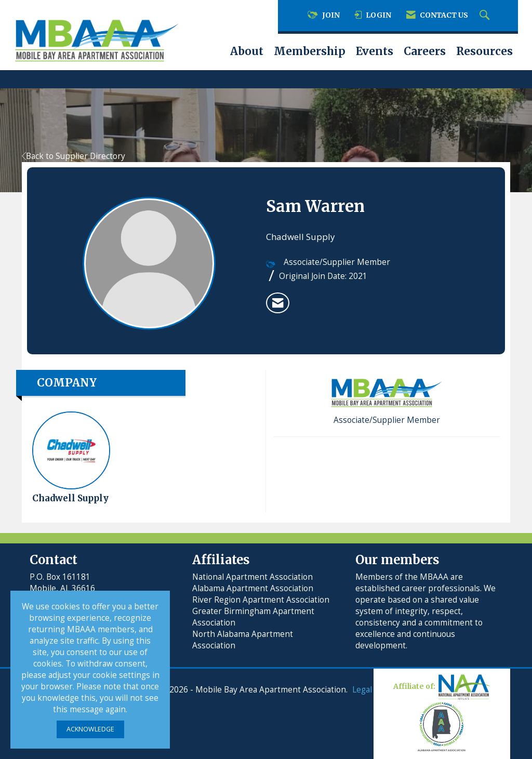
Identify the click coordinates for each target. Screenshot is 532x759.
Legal (362, 690)
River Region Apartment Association (261, 600)
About (247, 51)
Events (375, 51)
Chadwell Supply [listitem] (71, 458)
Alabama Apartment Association (253, 588)
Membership (310, 51)
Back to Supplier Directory (74, 156)
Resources (484, 51)
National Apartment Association (252, 577)
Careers (425, 51)
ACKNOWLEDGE (90, 729)
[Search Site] (486, 16)
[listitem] (278, 303)
